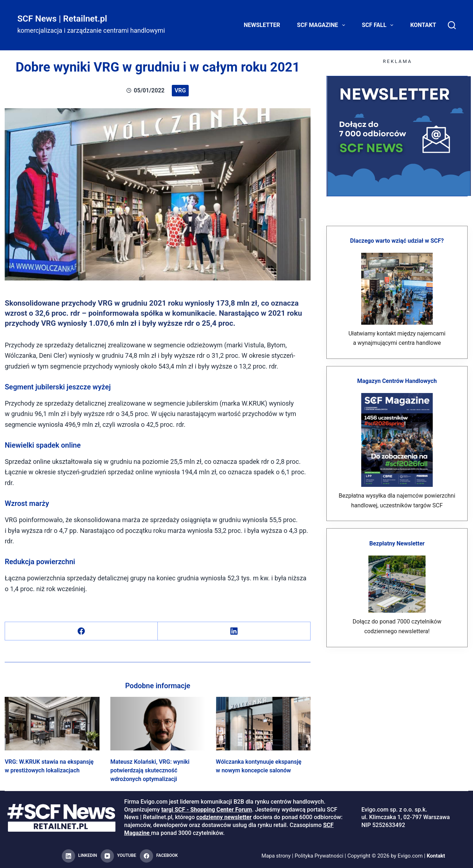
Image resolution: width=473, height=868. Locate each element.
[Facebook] (81, 631)
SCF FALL (379, 25)
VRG (180, 90)
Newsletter (262, 25)
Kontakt (423, 25)
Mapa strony (275, 856)
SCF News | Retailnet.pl (62, 19)
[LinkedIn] (234, 631)
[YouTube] (118, 856)
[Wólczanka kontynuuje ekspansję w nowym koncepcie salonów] (263, 723)
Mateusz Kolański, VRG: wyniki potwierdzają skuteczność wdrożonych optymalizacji (150, 770)
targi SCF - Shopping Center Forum (207, 810)
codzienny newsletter (224, 817)
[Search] (452, 25)
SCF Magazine (322, 25)
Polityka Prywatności (319, 856)
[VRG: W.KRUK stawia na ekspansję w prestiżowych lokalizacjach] (52, 723)
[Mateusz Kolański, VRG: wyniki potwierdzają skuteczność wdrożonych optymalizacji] (158, 723)
